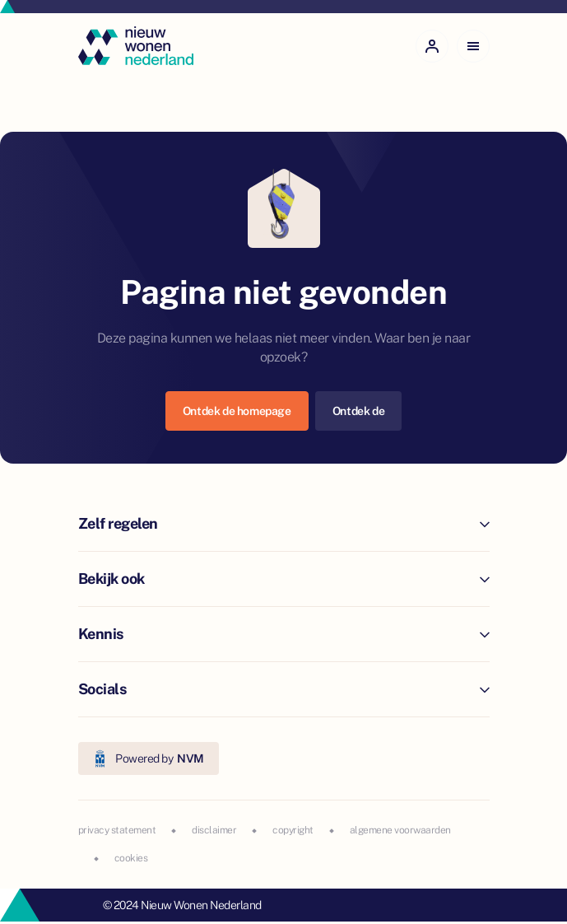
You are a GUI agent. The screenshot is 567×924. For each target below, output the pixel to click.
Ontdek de (358, 411)
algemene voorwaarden (400, 830)
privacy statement (117, 830)
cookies (131, 858)
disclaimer (214, 830)
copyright (293, 830)
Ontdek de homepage (237, 411)
